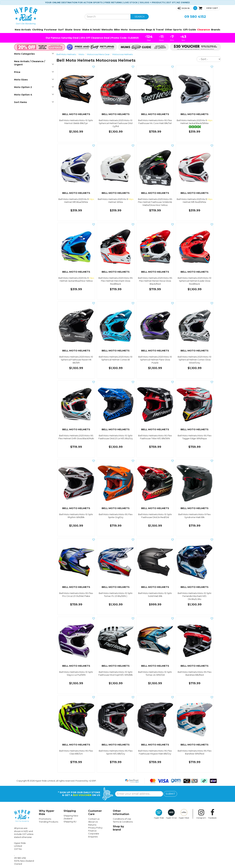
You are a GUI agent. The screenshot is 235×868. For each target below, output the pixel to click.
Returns (92, 825)
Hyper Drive (171, 814)
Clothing (38, 30)
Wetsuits (107, 30)
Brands (216, 30)
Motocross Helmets (123, 54)
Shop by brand (118, 828)
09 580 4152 (195, 17)
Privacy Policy (95, 828)
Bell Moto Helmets (66, 54)
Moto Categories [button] (34, 54)
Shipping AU (70, 822)
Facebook (212, 814)
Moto (124, 30)
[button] (184, 8)
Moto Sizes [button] (34, 80)
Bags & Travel (155, 30)
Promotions (45, 819)
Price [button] (34, 72)
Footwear (51, 30)
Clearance (203, 30)
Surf (61, 30)
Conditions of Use (122, 819)
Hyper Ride (159, 814)
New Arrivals (23, 30)
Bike (117, 30)
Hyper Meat (184, 814)
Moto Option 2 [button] (34, 87)
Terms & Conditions (123, 822)
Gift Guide (189, 30)
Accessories (137, 30)
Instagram (201, 814)
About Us (93, 822)
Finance (92, 831)
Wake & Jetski (91, 30)
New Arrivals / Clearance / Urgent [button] (34, 63)
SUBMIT (170, 794)
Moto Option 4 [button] (34, 95)
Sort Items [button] (34, 102)
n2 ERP (93, 781)
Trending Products (49, 822)
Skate (69, 30)
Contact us (94, 819)
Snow (77, 30)
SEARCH (140, 17)
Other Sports (173, 30)
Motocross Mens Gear (98, 54)
